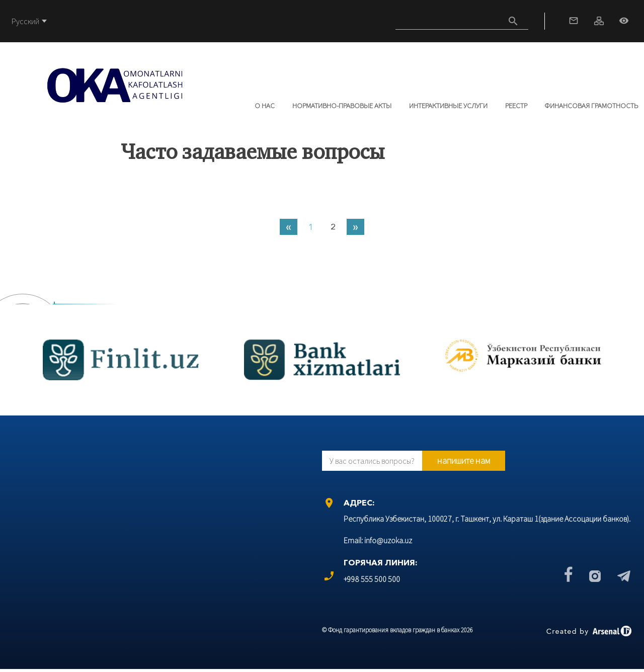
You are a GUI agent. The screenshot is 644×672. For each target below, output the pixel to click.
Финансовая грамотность (591, 105)
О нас (265, 105)
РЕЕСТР (516, 105)
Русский (25, 21)
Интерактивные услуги (448, 105)
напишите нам (464, 460)
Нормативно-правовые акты (342, 105)
